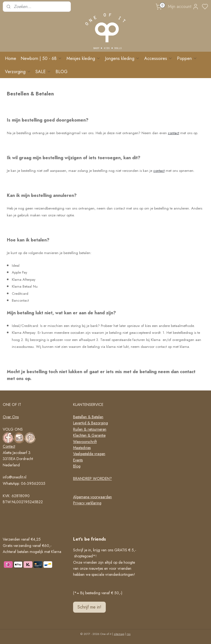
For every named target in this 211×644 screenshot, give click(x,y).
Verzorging (18, 72)
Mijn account (183, 7)
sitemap (119, 634)
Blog (77, 466)
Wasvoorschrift (85, 442)
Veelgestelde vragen (89, 454)
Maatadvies (82, 448)
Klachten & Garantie (89, 435)
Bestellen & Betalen (88, 417)
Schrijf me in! (89, 607)
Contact (9, 446)
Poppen (187, 58)
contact (173, 133)
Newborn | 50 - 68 (41, 58)
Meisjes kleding (84, 58)
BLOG (62, 72)
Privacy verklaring (87, 503)
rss (129, 634)
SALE (43, 72)
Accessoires (158, 58)
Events (78, 460)
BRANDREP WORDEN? (92, 478)
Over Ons (11, 417)
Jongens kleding (122, 58)
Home (11, 58)
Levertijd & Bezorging (91, 423)
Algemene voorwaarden (92, 497)
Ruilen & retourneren (90, 429)
